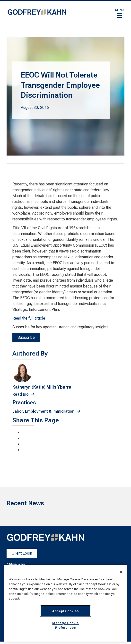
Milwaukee (16, 564)
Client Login (22, 553)
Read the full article (29, 318)
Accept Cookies (65, 611)
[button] (119, 13)
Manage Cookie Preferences (65, 625)
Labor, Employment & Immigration (43, 411)
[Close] (121, 572)
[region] (65, 603)
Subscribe (26, 337)
